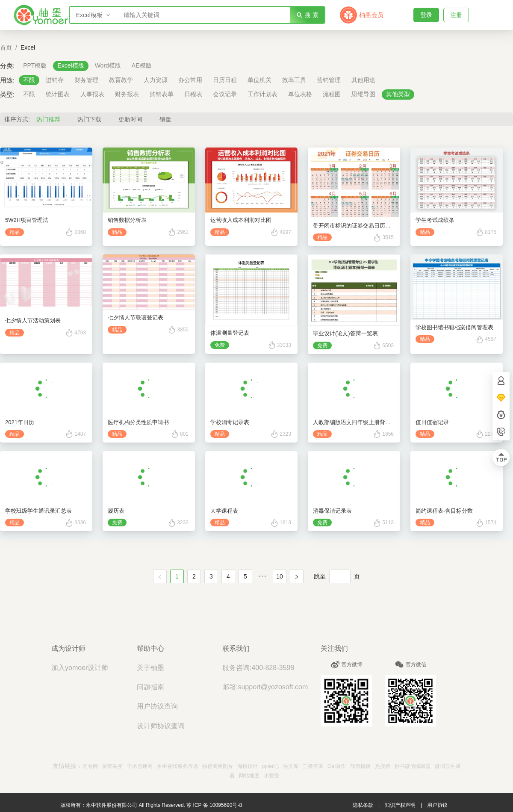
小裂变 (271, 776)
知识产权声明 (400, 805)
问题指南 (150, 687)
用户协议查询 (157, 706)
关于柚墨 (150, 668)
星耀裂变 (112, 766)
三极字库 (313, 766)
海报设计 (248, 766)
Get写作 (337, 766)
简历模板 (360, 766)
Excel (28, 47)
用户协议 (437, 805)
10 (280, 576)
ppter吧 (270, 766)
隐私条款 (363, 805)
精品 (15, 232)
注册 (456, 15)
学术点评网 (140, 766)
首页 (6, 47)
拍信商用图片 (218, 766)
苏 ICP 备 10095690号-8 (214, 805)
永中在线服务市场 (177, 766)
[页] (340, 576)
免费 (220, 345)
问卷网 (90, 766)
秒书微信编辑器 (413, 766)
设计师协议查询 (161, 726)
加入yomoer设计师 (80, 668)
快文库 (291, 766)
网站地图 (249, 776)
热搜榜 (383, 766)
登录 (426, 15)
